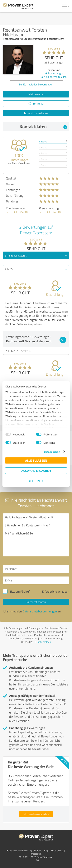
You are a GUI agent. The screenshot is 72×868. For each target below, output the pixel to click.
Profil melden (44, 642)
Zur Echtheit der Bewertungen (36, 84)
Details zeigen (52, 452)
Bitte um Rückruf (20, 592)
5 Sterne (43, 142)
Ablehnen (36, 481)
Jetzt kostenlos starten (36, 814)
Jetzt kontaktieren (36, 113)
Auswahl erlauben (36, 471)
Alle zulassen (36, 460)
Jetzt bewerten (36, 94)
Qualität (11, 178)
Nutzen (11, 184)
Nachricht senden (36, 602)
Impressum (36, 854)
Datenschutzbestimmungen (40, 611)
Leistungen (13, 190)
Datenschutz (57, 851)
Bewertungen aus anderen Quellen (54, 75)
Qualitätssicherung (39, 851)
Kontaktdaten (43, 127)
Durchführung (15, 196)
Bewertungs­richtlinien (17, 851)
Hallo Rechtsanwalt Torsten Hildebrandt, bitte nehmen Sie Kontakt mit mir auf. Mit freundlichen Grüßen (36, 535)
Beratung (12, 201)
